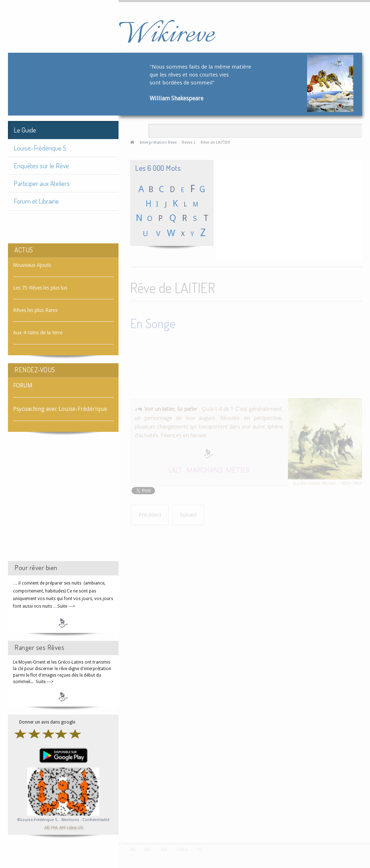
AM (62, 827)
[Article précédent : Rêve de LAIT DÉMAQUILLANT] (150, 514)
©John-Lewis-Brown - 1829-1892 (327, 482)
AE (47, 827)
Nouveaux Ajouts (32, 265)
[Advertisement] (63, 503)
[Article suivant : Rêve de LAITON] (188, 514)
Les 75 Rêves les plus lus (40, 288)
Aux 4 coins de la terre (38, 333)
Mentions (71, 820)
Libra (72, 827)
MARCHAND (205, 468)
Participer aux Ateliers (42, 183)
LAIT (175, 468)
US (80, 827)
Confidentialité (96, 820)
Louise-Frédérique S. (40, 148)
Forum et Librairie (36, 201)
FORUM (23, 385)
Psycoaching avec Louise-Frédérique (60, 409)
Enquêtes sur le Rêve (41, 166)
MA (54, 827)
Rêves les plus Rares (35, 310)
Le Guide (25, 130)
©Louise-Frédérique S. (38, 820)
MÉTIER (238, 468)
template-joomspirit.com (367, 816)
